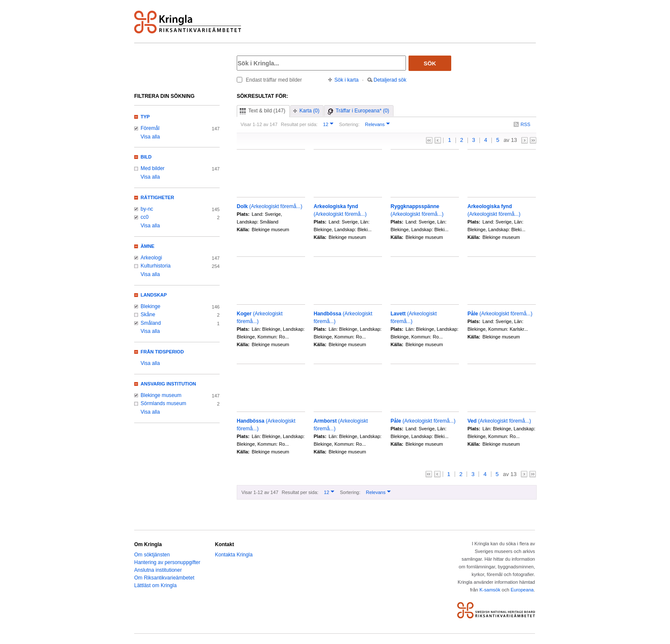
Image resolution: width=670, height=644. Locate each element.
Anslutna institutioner (158, 570)
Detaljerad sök (390, 80)
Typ (145, 117)
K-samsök (490, 590)
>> (533, 140)
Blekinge (150, 306)
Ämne (147, 246)
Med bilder (153, 168)
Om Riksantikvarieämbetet (164, 578)
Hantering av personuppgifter (167, 562)
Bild (146, 157)
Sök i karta (347, 80)
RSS (525, 124)
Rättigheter (157, 197)
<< (429, 140)
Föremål (150, 128)
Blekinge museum (161, 395)
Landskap (154, 295)
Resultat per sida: (299, 124)
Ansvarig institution (168, 384)
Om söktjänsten (152, 555)
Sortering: (349, 124)
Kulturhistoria (156, 266)
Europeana (522, 590)
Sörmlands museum (163, 403)
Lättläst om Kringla (155, 585)
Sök (430, 63)
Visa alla (150, 137)
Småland (151, 323)
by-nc (147, 209)
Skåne (148, 315)
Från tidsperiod (162, 352)
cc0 (145, 217)
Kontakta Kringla (234, 555)
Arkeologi (151, 258)
